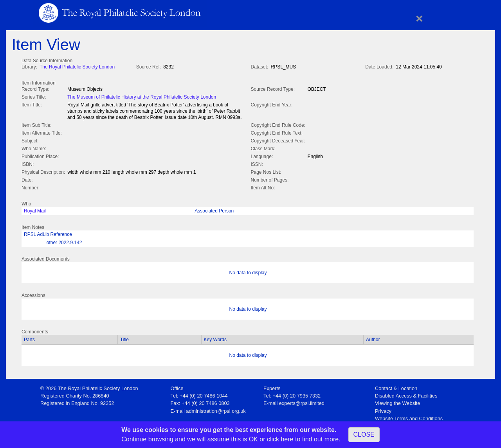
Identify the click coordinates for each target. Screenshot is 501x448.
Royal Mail (35, 209)
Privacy (383, 409)
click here (280, 439)
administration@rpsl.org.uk (216, 409)
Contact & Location (396, 387)
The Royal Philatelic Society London (77, 67)
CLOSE (364, 435)
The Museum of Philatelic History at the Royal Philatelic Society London (142, 96)
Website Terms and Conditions (409, 417)
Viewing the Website (397, 402)
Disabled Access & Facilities (406, 394)
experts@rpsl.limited (302, 402)
